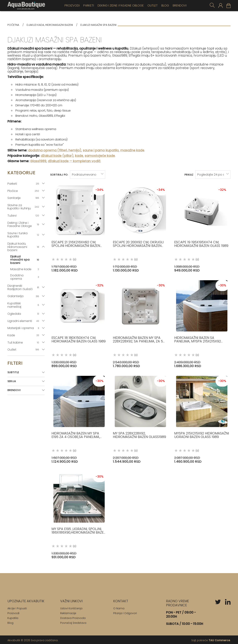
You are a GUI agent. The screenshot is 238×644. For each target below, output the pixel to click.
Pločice (24, 191)
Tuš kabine (24, 343)
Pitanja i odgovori (125, 612)
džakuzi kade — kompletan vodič (74, 161)
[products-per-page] (213, 174)
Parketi (89, 5)
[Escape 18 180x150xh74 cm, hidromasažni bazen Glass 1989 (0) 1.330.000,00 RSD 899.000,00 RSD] (79, 322)
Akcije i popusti (17, 607)
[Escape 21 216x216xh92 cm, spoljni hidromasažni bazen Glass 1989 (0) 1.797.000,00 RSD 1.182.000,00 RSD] (79, 226)
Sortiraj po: (59, 174)
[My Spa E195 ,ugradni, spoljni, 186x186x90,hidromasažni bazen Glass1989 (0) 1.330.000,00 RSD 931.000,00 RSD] (79, 513)
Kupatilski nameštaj (24, 305)
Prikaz (189, 174)
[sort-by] (88, 174)
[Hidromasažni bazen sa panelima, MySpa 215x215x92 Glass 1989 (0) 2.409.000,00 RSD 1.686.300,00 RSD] (202, 322)
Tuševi (24, 216)
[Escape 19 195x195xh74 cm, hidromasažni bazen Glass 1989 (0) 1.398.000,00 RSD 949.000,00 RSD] (202, 226)
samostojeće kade (100, 156)
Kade (24, 335)
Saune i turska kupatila (24, 235)
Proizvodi (72, 5)
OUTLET (153, 5)
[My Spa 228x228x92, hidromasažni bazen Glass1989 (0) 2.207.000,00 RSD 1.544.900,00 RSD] (140, 417)
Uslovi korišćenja (71, 607)
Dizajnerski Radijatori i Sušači (24, 287)
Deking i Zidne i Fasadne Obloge (24, 224)
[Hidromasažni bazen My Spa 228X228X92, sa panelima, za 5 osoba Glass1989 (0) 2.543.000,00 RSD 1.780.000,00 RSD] (140, 322)
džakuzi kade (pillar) (57, 156)
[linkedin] (228, 601)
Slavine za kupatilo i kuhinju (24, 207)
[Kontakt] (121, 600)
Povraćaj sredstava (73, 622)
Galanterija (24, 296)
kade (79, 156)
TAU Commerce (219, 639)
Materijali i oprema (24, 328)
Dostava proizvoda (73, 617)
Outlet (24, 350)
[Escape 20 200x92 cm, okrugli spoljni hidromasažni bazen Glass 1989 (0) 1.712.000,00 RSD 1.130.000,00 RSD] (140, 226)
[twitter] (218, 601)
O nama (119, 607)
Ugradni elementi (24, 321)
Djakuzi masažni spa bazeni (25, 260)
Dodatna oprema (25, 277)
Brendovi (180, 5)
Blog (165, 5)
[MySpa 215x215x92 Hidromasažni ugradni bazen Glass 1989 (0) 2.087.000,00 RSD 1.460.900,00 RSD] (202, 417)
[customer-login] (221, 5)
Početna (13, 25)
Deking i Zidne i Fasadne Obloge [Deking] (121, 5)
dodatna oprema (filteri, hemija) (55, 150)
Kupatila (13, 617)
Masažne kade (25, 269)
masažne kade (132, 150)
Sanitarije (24, 198)
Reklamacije (68, 612)
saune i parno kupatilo (101, 150)
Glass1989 (38, 161)
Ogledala (24, 314)
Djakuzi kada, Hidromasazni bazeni (50, 25)
